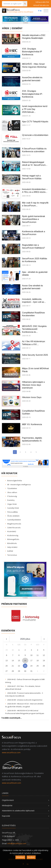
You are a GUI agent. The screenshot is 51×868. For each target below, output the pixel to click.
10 (31, 655)
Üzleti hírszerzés (14, 528)
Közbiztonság (13, 535)
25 (38, 666)
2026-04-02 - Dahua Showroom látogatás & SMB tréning (25, 681)
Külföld (10, 551)
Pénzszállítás (13, 512)
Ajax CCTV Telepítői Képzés (35, 122)
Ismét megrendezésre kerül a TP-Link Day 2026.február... (35, 109)
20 (7, 666)
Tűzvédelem (12, 488)
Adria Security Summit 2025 (35, 355)
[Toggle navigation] (46, 11)
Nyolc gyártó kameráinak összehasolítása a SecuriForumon (34, 219)
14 (13, 661)
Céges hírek (12, 504)
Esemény (11, 500)
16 (25, 661)
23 (25, 666)
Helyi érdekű (12, 547)
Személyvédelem (14, 520)
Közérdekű (12, 531)
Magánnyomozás (14, 524)
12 (44, 655)
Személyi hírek (13, 508)
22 (19, 666)
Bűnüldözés (12, 543)
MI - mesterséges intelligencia (19, 485)
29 (19, 671)
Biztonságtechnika (15, 481)
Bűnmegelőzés (13, 539)
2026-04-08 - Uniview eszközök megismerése (25, 700)
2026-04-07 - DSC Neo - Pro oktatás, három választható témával (23, 688)
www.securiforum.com (11, 783)
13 (7, 661)
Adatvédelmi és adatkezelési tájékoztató (18, 811)
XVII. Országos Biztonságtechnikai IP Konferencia (32, 52)
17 (31, 661)
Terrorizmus (12, 555)
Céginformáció (8, 800)
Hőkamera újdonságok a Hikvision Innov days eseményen (33, 385)
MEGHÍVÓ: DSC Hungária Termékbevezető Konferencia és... (34, 329)
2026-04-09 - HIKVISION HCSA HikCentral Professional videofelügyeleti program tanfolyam (25, 712)
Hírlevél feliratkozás (41, 5)
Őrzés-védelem (13, 516)
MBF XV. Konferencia (32, 424)
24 (31, 666)
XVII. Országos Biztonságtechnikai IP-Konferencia (32, 94)
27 (7, 671)
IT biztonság (12, 496)
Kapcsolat (6, 816)
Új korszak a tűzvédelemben (35, 135)
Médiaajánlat (7, 806)
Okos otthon (12, 492)
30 (25, 671)
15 (19, 661)
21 (13, 666)
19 (44, 661)
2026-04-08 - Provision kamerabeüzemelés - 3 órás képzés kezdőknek (24, 694)
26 (44, 666)
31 (31, 671)
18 (38, 661)
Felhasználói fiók (42, 2)
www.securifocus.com (11, 752)
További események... (12, 718)
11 (38, 655)
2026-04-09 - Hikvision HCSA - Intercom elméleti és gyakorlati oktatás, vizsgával (24, 705)
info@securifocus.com (17, 843)
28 (13, 671)
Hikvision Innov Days (32, 397)
